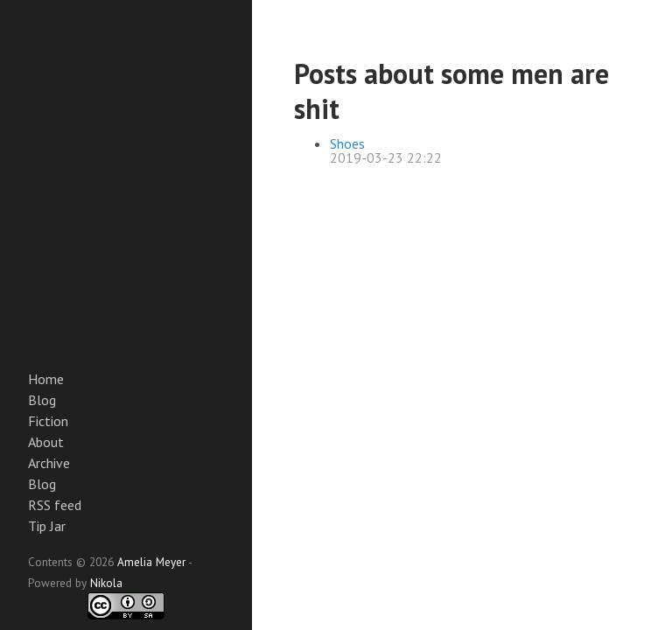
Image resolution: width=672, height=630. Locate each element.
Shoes (347, 143)
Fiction (48, 421)
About (46, 442)
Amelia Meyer (151, 562)
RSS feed (55, 505)
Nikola (106, 583)
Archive (49, 463)
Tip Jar (47, 526)
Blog (42, 400)
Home (46, 379)
